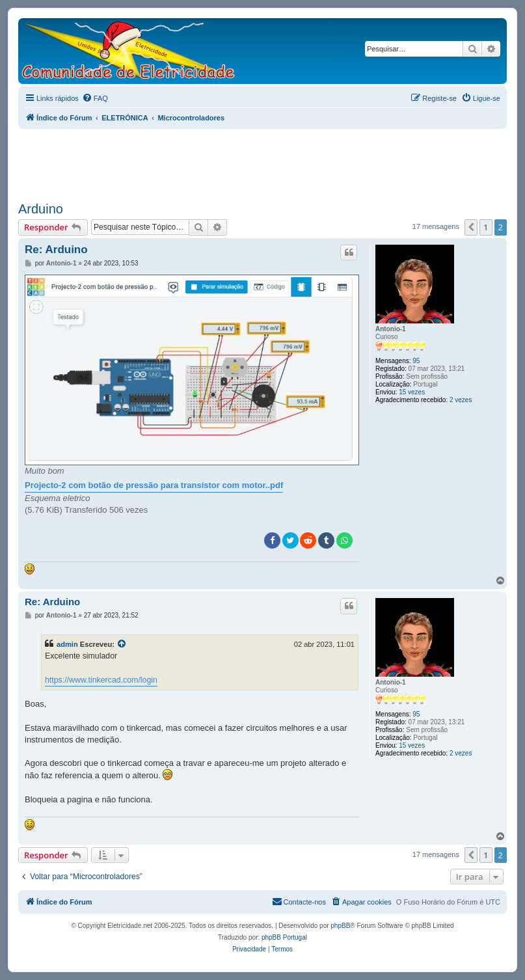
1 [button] (486, 227)
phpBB (340, 926)
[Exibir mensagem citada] (122, 644)
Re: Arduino (56, 250)
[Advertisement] (263, 161)
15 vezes (412, 392)
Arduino (41, 209)
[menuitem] (95, 98)
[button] (471, 227)
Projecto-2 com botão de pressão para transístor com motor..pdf (154, 485)
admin (67, 644)
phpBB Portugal (284, 937)
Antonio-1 (391, 329)
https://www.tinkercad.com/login (101, 680)
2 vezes (461, 400)
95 (416, 361)
